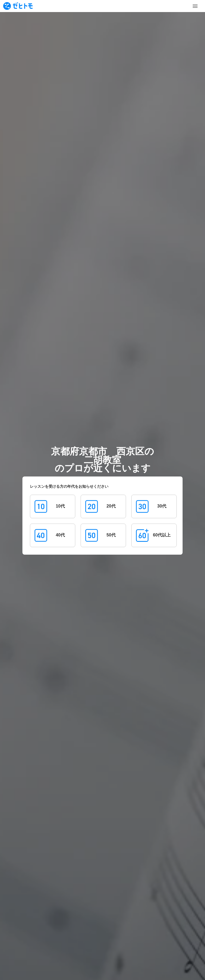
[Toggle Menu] (195, 6)
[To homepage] (18, 6)
